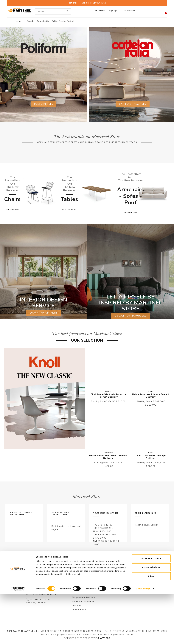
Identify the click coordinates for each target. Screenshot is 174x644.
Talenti (108, 391)
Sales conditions (81, 583)
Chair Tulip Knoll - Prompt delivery (151, 457)
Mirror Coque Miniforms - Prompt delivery (108, 457)
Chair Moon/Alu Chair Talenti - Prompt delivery (108, 396)
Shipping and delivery (83, 597)
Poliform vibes (43, 104)
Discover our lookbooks (130, 316)
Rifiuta (151, 626)
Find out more (12, 209)
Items (20, 21)
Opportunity (43, 21)
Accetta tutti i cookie (151, 608)
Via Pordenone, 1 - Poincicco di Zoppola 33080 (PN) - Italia (45, 587)
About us (77, 579)
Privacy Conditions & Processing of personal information (84, 590)
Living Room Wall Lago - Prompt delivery (151, 396)
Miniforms (108, 453)
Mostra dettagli (143, 639)
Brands (31, 21)
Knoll (151, 453)
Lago (151, 391)
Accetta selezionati (151, 617)
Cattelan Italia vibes (133, 104)
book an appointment (43, 313)
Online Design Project (63, 21)
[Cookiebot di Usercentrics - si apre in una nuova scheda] (18, 639)
